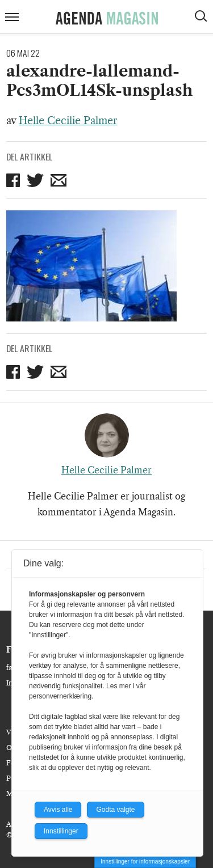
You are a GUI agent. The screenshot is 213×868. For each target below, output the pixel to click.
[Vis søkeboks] (202, 18)
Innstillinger (61, 831)
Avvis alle (58, 810)
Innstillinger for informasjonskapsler (145, 861)
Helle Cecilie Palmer (68, 121)
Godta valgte (115, 810)
